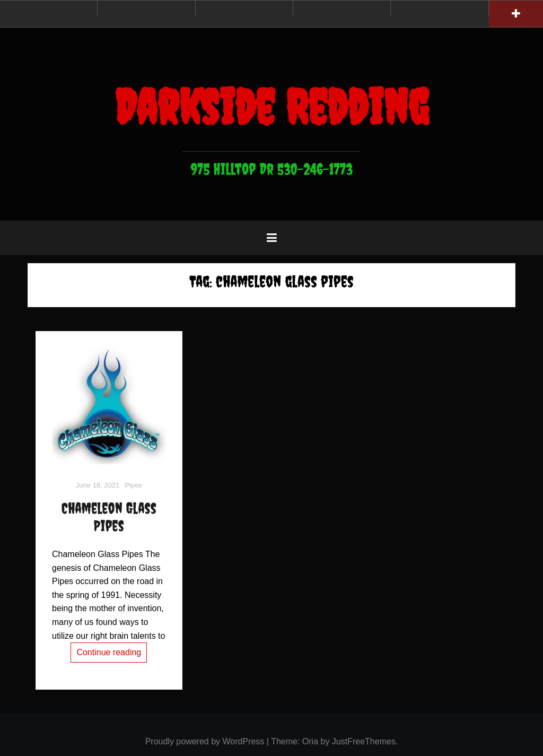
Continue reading (109, 652)
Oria (310, 741)
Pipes (133, 485)
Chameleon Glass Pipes (109, 517)
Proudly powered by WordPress (205, 741)
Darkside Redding (271, 107)
